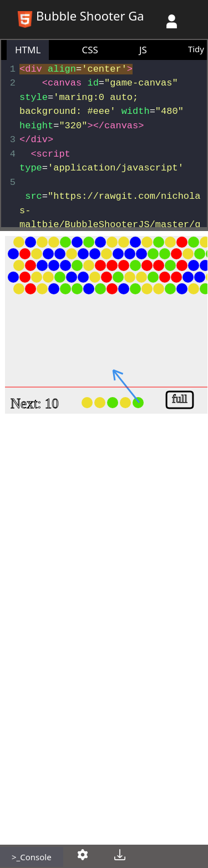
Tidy (196, 49)
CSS (90, 50)
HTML (28, 50)
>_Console (32, 857)
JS (143, 50)
